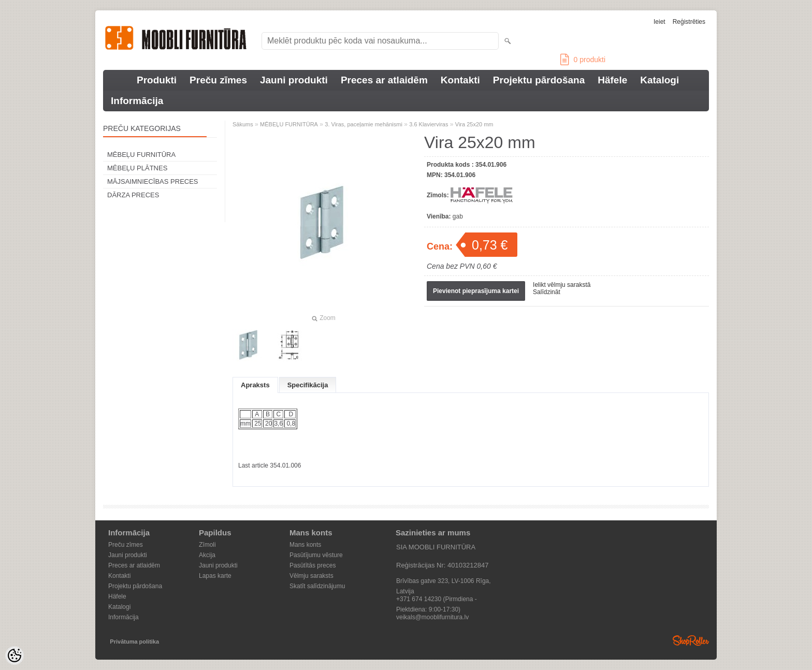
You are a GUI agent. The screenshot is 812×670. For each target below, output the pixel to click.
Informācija (137, 101)
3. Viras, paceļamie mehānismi (364, 124)
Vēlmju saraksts (311, 576)
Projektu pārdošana (539, 80)
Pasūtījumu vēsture (316, 555)
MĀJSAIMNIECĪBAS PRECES (153, 181)
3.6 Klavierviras (429, 124)
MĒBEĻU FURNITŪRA (141, 155)
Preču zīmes (218, 80)
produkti (583, 60)
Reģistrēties (689, 22)
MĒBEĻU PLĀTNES (137, 168)
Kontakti (460, 80)
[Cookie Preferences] (15, 656)
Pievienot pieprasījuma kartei (476, 291)
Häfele (612, 80)
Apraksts (255, 385)
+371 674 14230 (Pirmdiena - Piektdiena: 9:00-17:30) (437, 600)
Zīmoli (207, 545)
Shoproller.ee (691, 640)
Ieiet (659, 22)
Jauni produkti (294, 80)
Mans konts (305, 545)
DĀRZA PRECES (133, 195)
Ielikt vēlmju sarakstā (562, 285)
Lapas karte (215, 576)
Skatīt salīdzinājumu (317, 586)
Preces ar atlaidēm (384, 80)
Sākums (243, 124)
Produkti (157, 80)
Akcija (207, 555)
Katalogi (659, 80)
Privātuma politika (134, 642)
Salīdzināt (547, 292)
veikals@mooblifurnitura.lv (432, 617)
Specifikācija (308, 385)
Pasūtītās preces (313, 565)
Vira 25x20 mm (474, 124)
